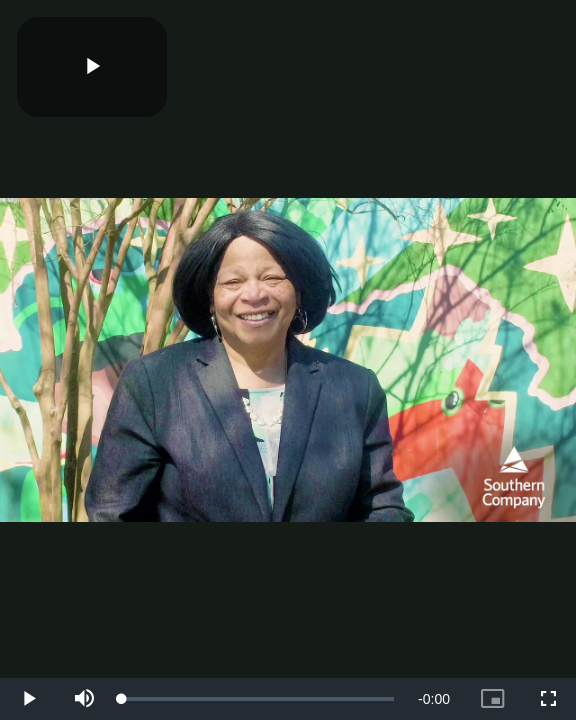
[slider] (258, 699)
